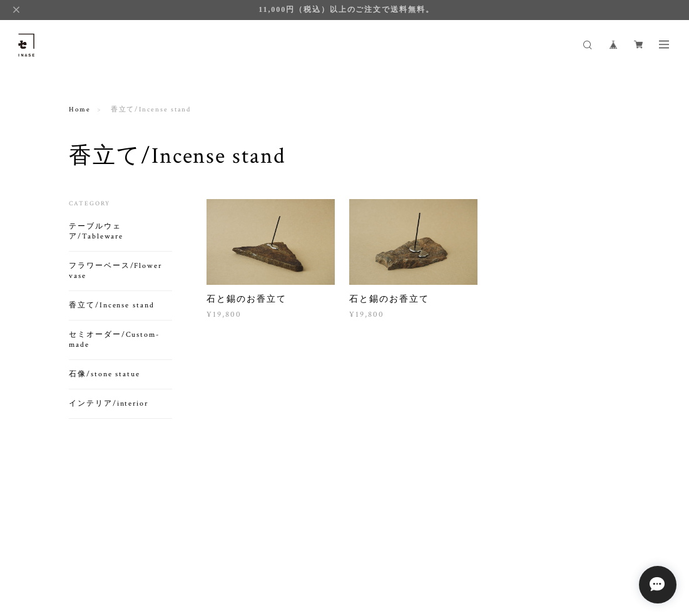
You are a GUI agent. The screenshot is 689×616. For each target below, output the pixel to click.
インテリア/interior (109, 403)
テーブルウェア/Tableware (96, 231)
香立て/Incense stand (112, 305)
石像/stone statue (105, 374)
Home (80, 110)
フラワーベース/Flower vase (115, 271)
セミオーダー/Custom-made (114, 340)
